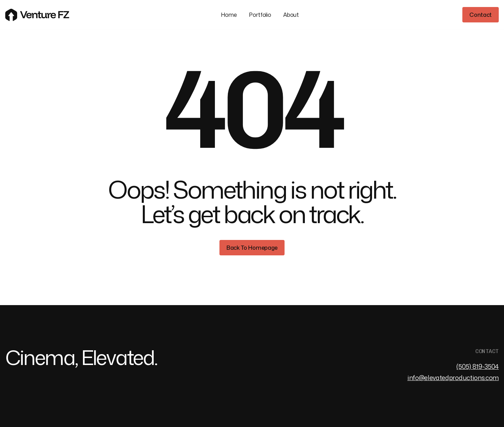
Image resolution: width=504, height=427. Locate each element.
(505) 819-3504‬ (478, 367)
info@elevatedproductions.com (453, 378)
